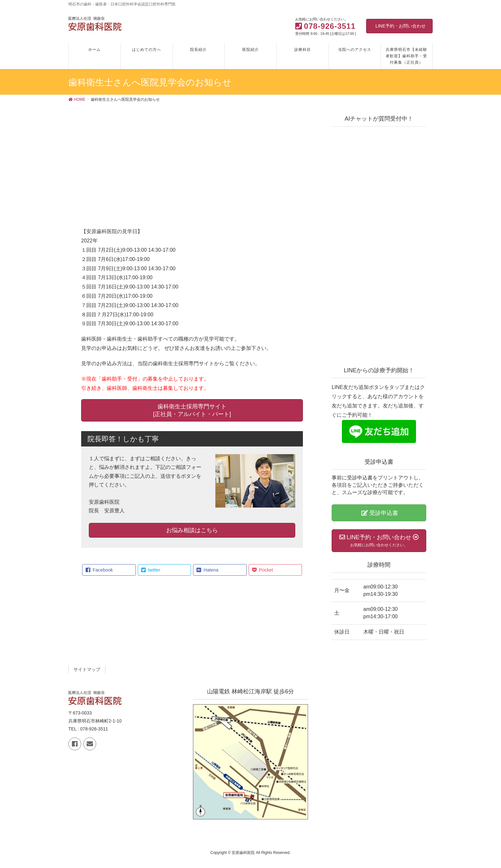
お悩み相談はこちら (192, 530)
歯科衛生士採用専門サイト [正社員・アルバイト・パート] (192, 410)
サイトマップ (87, 669)
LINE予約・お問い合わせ (401, 26)
